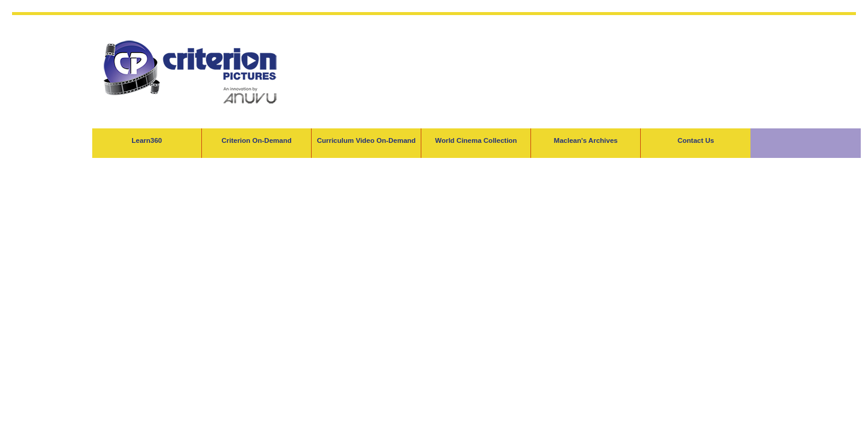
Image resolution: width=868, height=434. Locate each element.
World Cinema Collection (476, 140)
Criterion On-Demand (256, 140)
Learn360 (147, 140)
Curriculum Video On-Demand (366, 140)
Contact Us (696, 140)
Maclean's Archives (586, 140)
